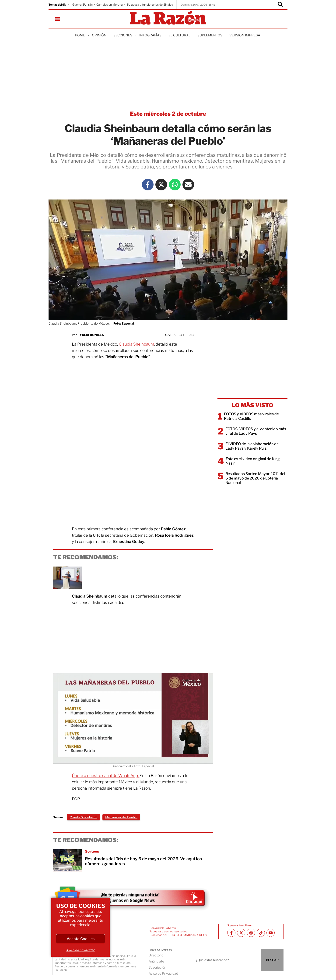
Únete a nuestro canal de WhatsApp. (106, 776)
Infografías (150, 35)
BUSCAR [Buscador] (272, 960)
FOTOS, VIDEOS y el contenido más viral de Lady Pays (256, 431)
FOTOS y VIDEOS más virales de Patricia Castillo (251, 416)
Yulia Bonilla (92, 335)
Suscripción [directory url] (157, 967)
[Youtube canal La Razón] (271, 933)
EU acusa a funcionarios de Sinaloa (150, 5)
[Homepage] (168, 18)
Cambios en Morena (110, 5)
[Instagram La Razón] (251, 933)
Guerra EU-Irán (82, 5)
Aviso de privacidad (80, 950)
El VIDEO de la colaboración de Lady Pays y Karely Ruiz (252, 446)
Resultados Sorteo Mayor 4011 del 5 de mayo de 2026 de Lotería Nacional (255, 478)
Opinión (99, 35)
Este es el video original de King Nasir (253, 461)
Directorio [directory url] (156, 955)
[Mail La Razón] (188, 185)
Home (80, 35)
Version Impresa (245, 35)
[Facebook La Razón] (148, 185)
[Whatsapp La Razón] (175, 185)
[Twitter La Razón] (161, 185)
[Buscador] (280, 5)
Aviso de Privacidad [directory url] (163, 973)
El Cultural (179, 35)
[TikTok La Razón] (261, 933)
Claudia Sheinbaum (136, 344)
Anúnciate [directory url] (156, 961)
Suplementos (210, 35)
